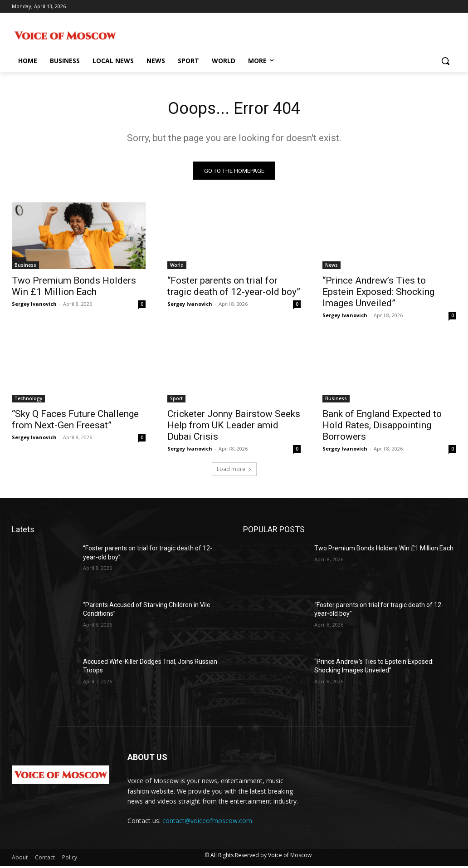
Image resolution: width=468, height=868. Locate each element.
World (177, 268)
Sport (176, 401)
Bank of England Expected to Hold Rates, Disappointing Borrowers (382, 428)
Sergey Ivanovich (34, 306)
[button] (445, 61)
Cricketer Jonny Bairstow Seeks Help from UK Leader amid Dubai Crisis (234, 428)
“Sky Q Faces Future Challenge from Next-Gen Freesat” (75, 422)
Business (25, 268)
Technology (28, 401)
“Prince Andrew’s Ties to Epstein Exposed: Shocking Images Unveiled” (378, 294)
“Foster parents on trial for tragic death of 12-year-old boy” (234, 289)
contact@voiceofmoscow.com (207, 823)
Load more (234, 471)
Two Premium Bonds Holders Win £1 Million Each (74, 289)
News (331, 268)
